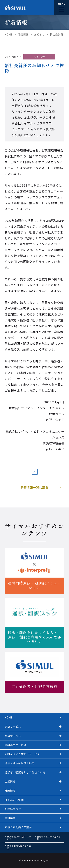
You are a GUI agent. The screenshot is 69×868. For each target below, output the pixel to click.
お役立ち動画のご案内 (18, 827)
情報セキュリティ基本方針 (49, 838)
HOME (9, 717)
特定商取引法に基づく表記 (19, 847)
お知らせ (39, 57)
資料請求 (10, 818)
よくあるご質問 (14, 800)
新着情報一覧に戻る (34, 487)
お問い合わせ (13, 809)
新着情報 (10, 791)
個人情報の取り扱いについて (19, 838)
